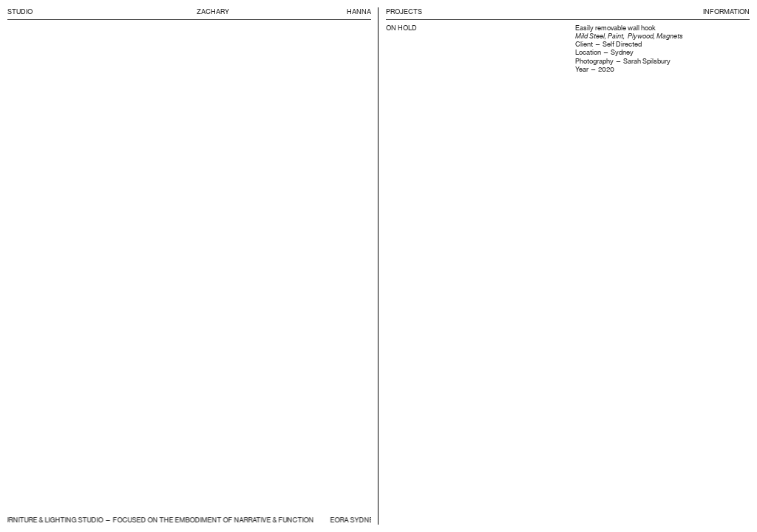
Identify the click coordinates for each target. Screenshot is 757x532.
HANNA (359, 11)
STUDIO (20, 11)
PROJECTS (404, 11)
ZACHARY (214, 11)
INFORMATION (726, 11)
